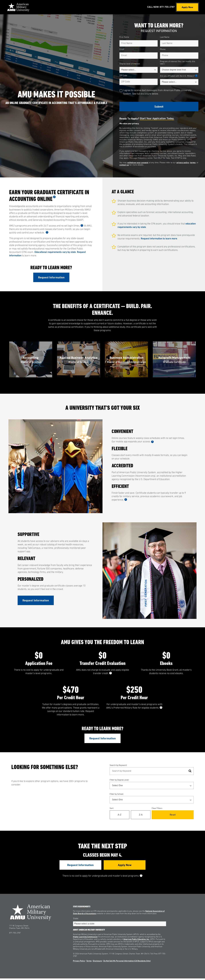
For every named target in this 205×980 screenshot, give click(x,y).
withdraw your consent (138, 163)
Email (122, 49)
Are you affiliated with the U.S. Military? (179, 76)
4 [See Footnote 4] (47, 232)
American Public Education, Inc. (136, 941)
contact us (124, 165)
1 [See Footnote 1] (196, 76)
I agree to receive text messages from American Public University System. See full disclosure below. (157, 92)
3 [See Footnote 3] (82, 225)
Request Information (51, 277)
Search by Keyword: (118, 767)
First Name (124, 37)
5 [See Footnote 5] (152, 442)
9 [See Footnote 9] (141, 877)
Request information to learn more (159, 239)
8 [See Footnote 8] (161, 709)
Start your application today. (157, 119)
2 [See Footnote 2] (54, 197)
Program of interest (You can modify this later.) (178, 63)
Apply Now (187, 7)
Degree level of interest (130, 64)
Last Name (165, 37)
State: (76, 920)
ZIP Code (123, 76)
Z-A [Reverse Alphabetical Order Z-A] (141, 816)
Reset (173, 816)
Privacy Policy (79, 963)
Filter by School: (117, 795)
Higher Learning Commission (85, 938)
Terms (89, 963)
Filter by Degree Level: (119, 781)
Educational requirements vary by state (55, 252)
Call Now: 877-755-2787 (161, 7)
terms (193, 163)
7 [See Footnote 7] (111, 675)
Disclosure (97, 963)
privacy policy (183, 163)
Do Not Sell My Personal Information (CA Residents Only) (127, 963)
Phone (163, 49)
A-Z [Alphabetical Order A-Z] (119, 816)
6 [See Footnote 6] (126, 500)
